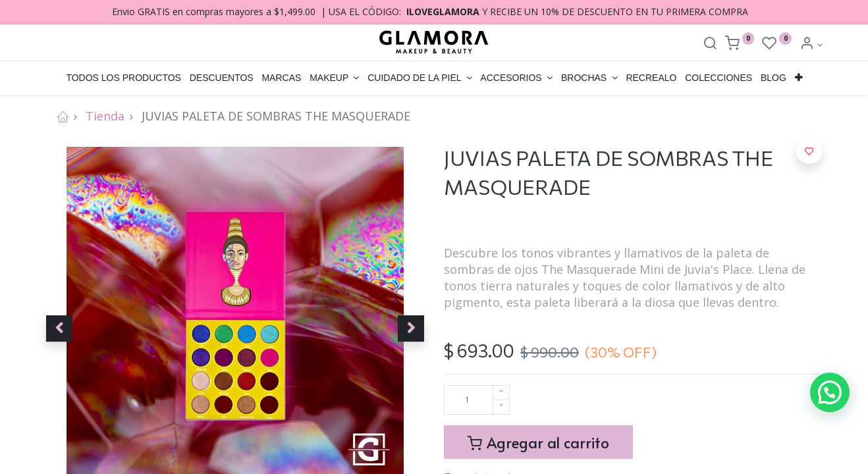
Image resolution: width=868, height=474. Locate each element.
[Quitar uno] (501, 407)
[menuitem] (123, 78)
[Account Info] (811, 44)
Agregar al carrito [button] (538, 442)
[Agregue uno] (501, 393)
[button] (798, 78)
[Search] (710, 44)
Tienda (105, 116)
